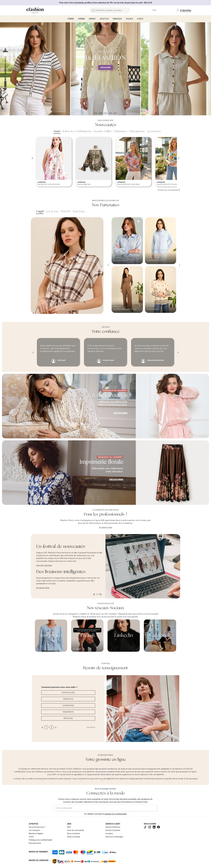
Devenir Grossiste (113, 830)
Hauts (57, 131)
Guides (140, 19)
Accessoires (154, 131)
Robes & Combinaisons (77, 131)
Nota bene (79, 212)
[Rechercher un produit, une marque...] (113, 10)
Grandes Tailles (102, 131)
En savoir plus (106, 527)
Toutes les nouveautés (169, 190)
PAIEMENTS (68, 712)
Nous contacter (74, 833)
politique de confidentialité (116, 814)
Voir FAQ (91, 727)
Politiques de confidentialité (41, 840)
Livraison (109, 833)
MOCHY (66, 212)
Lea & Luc (52, 212)
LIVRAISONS (68, 705)
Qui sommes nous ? (37, 827)
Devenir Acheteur (113, 827)
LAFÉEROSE (42, 182)
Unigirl (40, 212)
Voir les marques (44, 565)
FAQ (69, 827)
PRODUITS (68, 699)
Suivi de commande (76, 830)
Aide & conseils (74, 837)
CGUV (31, 837)
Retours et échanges (114, 837)
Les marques (34, 830)
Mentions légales (36, 833)
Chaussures (120, 131)
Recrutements (35, 843)
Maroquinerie (137, 131)
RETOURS (68, 718)
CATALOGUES (68, 693)
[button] (95, 594)
